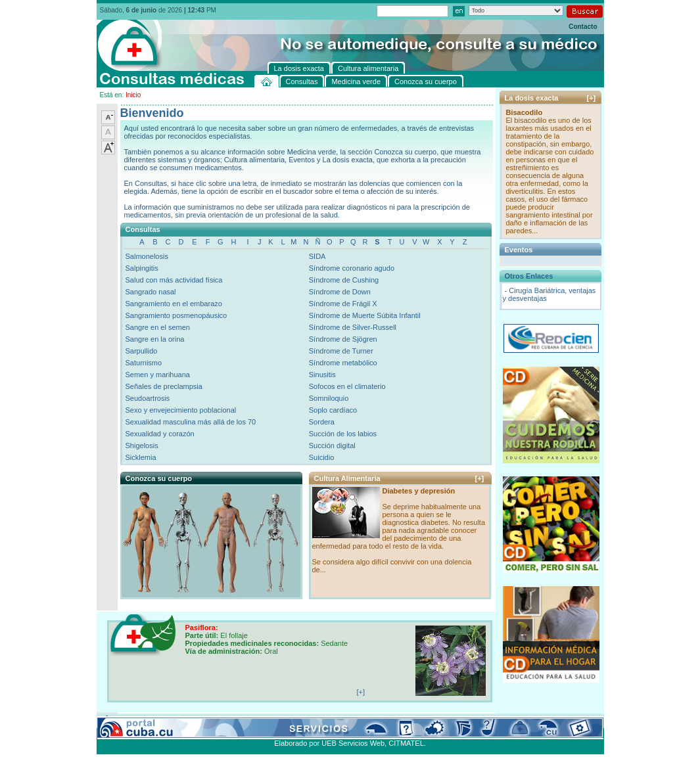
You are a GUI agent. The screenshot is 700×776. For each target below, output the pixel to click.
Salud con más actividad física (174, 280)
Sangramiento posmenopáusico (176, 315)
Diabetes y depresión (419, 491)
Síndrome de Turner (341, 351)
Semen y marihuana (158, 375)
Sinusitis (322, 375)
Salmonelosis (147, 256)
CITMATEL (406, 743)
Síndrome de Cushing (344, 280)
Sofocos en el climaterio (347, 386)
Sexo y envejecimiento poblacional (181, 410)
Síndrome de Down (340, 292)
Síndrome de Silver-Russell (353, 327)
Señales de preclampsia (164, 386)
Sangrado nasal (151, 292)
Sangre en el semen (158, 327)
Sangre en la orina (155, 339)
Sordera (322, 422)
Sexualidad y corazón (160, 434)
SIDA (317, 256)
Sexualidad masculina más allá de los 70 (191, 422)
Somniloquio (329, 398)
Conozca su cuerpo (242, 720)
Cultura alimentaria (365, 720)
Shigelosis (142, 445)
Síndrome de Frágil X (343, 304)
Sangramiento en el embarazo (174, 304)
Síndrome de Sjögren (343, 339)
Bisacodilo (525, 112)
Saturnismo (144, 363)
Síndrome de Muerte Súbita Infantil (365, 315)
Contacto (583, 27)
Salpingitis (142, 268)
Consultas (133, 720)
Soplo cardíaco (333, 410)
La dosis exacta (304, 720)
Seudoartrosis (148, 398)
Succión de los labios (343, 434)
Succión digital (332, 445)
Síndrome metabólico (343, 363)
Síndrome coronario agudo (352, 268)
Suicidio (322, 457)
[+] (480, 478)
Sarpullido (142, 351)
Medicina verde (180, 720)
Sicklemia (141, 457)
